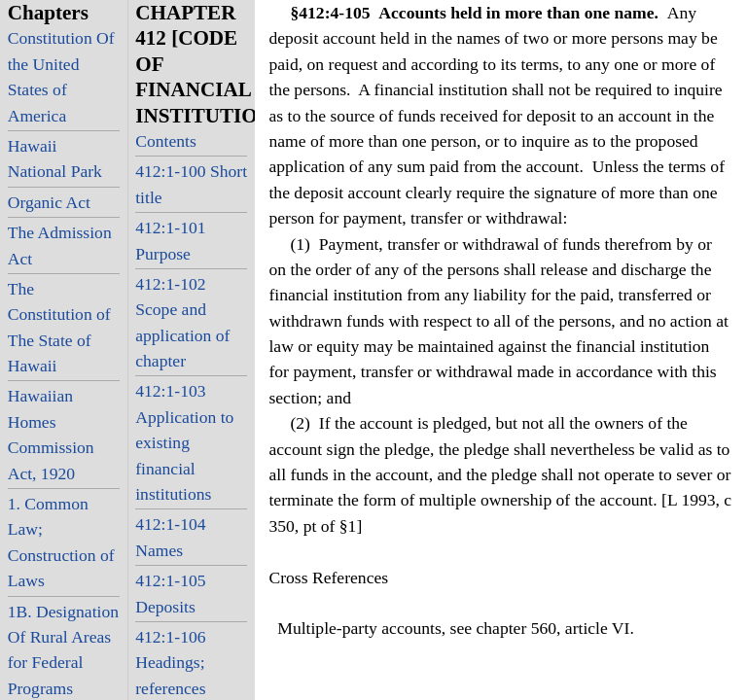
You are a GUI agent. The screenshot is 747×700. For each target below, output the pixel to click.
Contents (166, 141)
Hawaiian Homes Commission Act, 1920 (51, 434)
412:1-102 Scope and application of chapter (182, 322)
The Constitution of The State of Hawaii (59, 327)
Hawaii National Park (55, 158)
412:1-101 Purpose (170, 240)
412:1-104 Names (170, 537)
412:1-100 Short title (191, 184)
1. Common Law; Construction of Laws (61, 542)
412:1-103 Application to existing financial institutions (184, 442)
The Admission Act (60, 245)
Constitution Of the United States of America (61, 76)
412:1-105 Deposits (170, 593)
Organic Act (49, 202)
